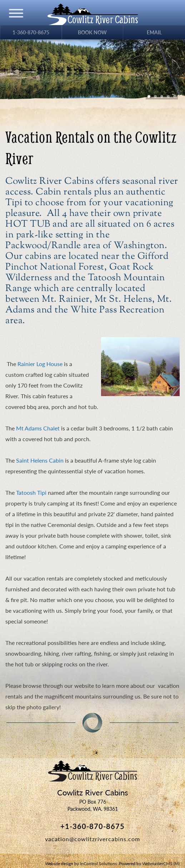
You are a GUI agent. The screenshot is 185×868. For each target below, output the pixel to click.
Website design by (81, 864)
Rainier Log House (40, 364)
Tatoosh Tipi (31, 492)
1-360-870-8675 (31, 32)
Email (154, 32)
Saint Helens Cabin (40, 460)
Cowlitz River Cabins (92, 771)
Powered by (149, 864)
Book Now (92, 32)
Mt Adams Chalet (38, 428)
